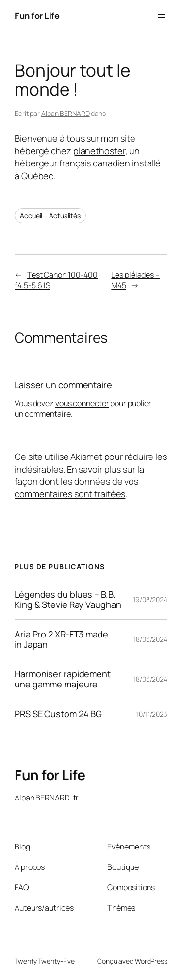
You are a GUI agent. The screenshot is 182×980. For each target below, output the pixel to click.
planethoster (99, 151)
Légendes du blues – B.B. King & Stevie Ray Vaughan (68, 599)
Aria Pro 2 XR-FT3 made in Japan (61, 639)
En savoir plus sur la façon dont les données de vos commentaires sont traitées (79, 482)
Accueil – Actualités (50, 216)
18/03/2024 (150, 639)
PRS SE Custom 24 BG (58, 714)
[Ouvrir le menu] (162, 16)
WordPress (151, 961)
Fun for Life (37, 16)
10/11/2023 (152, 714)
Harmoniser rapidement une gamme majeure (63, 679)
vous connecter (82, 403)
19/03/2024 (150, 599)
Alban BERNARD (66, 113)
